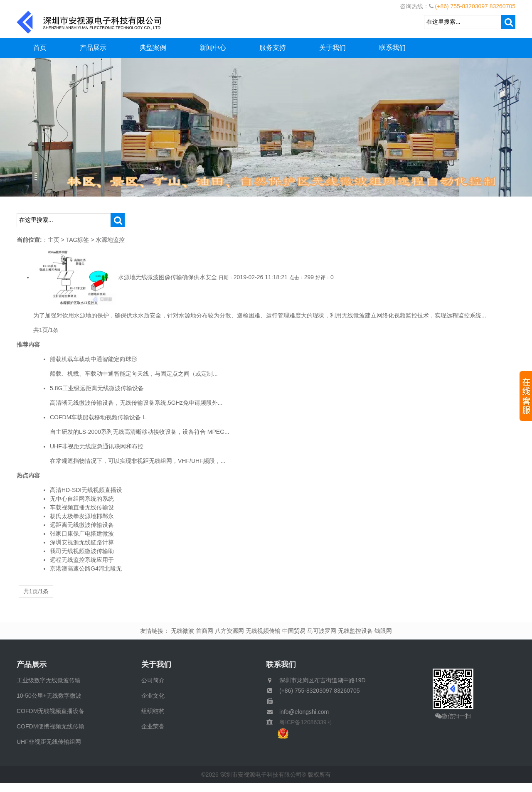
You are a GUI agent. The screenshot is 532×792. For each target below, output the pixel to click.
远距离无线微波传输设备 (82, 525)
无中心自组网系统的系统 (82, 499)
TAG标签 (78, 240)
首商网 (204, 631)
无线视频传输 (263, 631)
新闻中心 (213, 48)
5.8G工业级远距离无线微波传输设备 (97, 388)
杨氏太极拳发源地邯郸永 (82, 516)
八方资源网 (229, 631)
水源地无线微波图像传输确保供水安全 (167, 277)
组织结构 (153, 711)
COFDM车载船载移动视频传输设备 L (98, 417)
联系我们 (392, 48)
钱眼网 (383, 631)
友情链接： (155, 631)
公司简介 (153, 680)
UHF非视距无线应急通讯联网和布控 (97, 446)
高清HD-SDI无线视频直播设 (86, 490)
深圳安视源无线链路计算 (82, 542)
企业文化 (153, 696)
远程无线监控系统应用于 (82, 560)
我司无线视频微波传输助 (82, 551)
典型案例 (153, 48)
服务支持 (273, 48)
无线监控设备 (355, 631)
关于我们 (332, 48)
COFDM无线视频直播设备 (50, 711)
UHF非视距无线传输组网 (49, 742)
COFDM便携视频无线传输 (50, 726)
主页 (54, 240)
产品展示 (93, 48)
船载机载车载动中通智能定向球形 (94, 359)
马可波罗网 (322, 631)
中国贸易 (294, 631)
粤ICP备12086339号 (303, 722)
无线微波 (182, 631)
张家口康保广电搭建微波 (82, 534)
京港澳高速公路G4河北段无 (86, 568)
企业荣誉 (153, 726)
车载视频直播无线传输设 (82, 507)
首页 (40, 48)
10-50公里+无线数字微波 (49, 696)
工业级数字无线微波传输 (49, 680)
